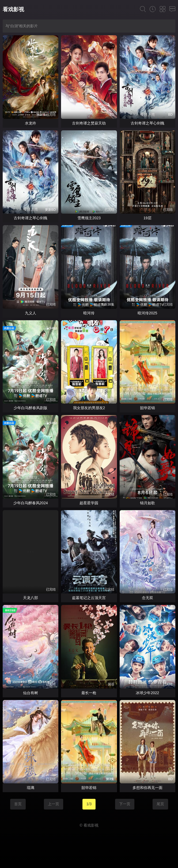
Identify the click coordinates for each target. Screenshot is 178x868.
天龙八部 (31, 598)
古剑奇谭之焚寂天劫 (89, 123)
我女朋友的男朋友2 (89, 408)
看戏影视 (13, 9)
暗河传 (89, 313)
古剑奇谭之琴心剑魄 (147, 123)
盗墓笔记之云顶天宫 (89, 598)
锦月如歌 (147, 503)
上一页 (54, 804)
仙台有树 (31, 693)
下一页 (125, 804)
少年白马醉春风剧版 (31, 408)
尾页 (160, 804)
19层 (147, 218)
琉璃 (31, 788)
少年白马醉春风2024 (31, 503)
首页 (18, 804)
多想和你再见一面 (147, 788)
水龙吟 (31, 123)
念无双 (147, 598)
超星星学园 (89, 503)
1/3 (89, 804)
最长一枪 (89, 693)
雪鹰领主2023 (89, 218)
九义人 (31, 313)
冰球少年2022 (147, 693)
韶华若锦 (147, 408)
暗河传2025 (147, 313)
